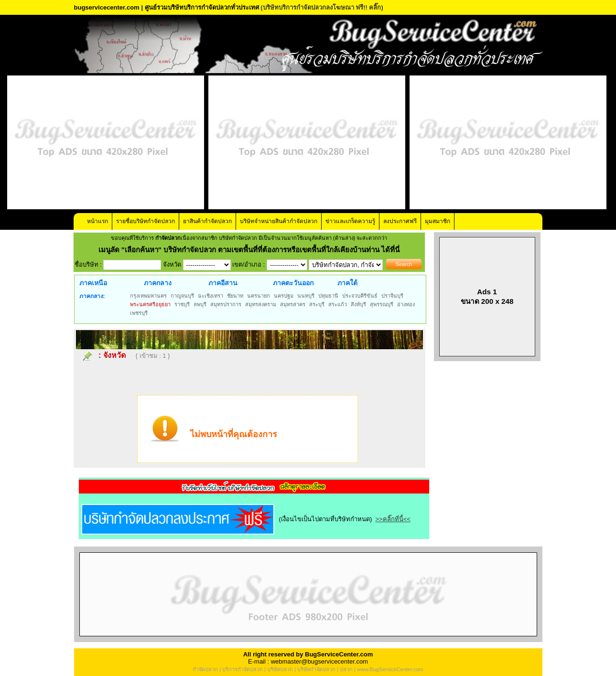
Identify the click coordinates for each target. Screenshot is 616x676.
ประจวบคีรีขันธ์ (360, 296)
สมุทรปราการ (226, 304)
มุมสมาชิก (438, 221)
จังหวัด (114, 355)
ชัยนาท (235, 296)
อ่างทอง (406, 304)
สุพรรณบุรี (382, 304)
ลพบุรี (200, 304)
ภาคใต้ (347, 283)
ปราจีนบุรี (392, 296)
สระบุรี (317, 304)
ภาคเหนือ (93, 283)
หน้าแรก (97, 221)
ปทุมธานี (328, 296)
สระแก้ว (338, 304)
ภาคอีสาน (223, 283)
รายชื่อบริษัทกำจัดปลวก (146, 221)
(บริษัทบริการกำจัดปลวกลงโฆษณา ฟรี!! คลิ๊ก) (322, 7)
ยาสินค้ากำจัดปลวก (207, 221)
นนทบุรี (306, 296)
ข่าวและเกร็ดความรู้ (350, 221)
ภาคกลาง (158, 283)
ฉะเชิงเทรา (211, 296)
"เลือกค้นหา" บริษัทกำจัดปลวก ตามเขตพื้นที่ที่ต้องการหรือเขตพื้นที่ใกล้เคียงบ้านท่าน (252, 250)
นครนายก (259, 296)
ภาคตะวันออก (293, 283)
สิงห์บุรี (358, 304)
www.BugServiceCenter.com (390, 669)
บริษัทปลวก (280, 669)
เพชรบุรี (139, 313)
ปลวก (346, 669)
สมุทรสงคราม (261, 304)
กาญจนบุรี (182, 296)
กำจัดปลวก (205, 669)
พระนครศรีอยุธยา (150, 304)
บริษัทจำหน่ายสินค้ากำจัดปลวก (279, 221)
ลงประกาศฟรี (400, 221)
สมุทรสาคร (293, 304)
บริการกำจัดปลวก (243, 669)
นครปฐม (284, 296)
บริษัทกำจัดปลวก (316, 669)
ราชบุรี (182, 304)
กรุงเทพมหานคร (148, 296)
